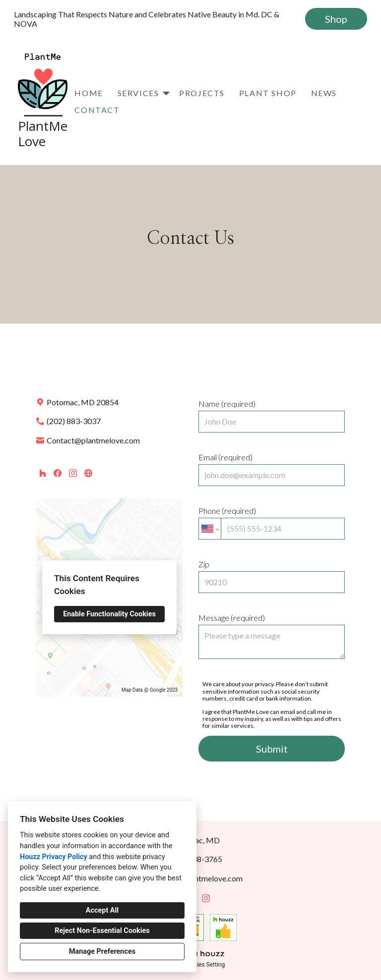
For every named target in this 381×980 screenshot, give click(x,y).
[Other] (88, 473)
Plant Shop (268, 93)
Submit (272, 749)
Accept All (102, 910)
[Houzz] (42, 473)
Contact (97, 110)
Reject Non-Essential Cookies (102, 931)
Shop (336, 19)
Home (89, 93)
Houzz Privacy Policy (54, 857)
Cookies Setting (204, 965)
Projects (202, 93)
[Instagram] (73, 473)
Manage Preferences (102, 952)
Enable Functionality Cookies (109, 614)
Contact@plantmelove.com (93, 440)
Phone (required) (272, 523)
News (324, 93)
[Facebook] (58, 473)
